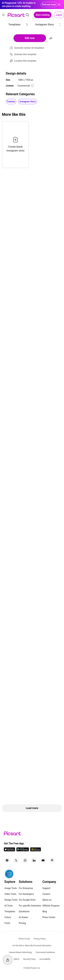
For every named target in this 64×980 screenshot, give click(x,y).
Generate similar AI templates (29, 48)
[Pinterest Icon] (52, 860)
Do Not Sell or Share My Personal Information (32, 946)
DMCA (16, 959)
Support (46, 888)
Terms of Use (24, 939)
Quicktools (24, 911)
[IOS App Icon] (9, 850)
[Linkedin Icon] (34, 860)
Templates (10, 911)
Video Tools (10, 894)
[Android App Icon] (23, 850)
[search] (27, 15)
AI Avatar (23, 917)
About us (47, 900)
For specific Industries (30, 906)
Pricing (22, 923)
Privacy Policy (40, 939)
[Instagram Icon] (25, 860)
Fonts (7, 923)
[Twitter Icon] (16, 860)
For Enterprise (26, 888)
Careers (46, 894)
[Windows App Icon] (36, 850)
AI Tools (9, 906)
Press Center (49, 917)
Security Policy (29, 959)
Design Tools (11, 900)
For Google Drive (27, 900)
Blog (45, 911)
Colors (8, 917)
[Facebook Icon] (7, 860)
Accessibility (45, 959)
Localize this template (25, 61)
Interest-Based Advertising (21, 952)
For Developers (26, 894)
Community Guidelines (45, 952)
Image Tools (11, 888)
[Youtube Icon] (43, 860)
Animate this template (25, 54)
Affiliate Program (51, 906)
